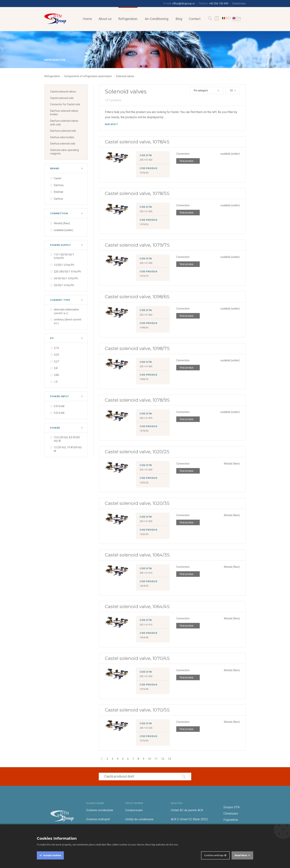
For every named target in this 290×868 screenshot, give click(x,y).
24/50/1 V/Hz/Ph (64, 285)
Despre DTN (231, 807)
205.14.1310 (146, 573)
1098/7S (144, 379)
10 (149, 759)
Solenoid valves (125, 76)
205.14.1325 (146, 728)
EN (237, 18)
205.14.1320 (146, 676)
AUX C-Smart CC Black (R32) (189, 819)
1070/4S (144, 689)
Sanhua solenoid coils (63, 144)
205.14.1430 (146, 263)
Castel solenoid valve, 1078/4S (137, 142)
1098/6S (144, 328)
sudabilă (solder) (64, 230)
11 (156, 759)
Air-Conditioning (157, 19)
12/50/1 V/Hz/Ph (64, 265)
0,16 (57, 348)
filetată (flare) (62, 223)
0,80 (57, 375)
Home (87, 19)
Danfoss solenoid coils (63, 131)
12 (163, 759)
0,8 (56, 368)
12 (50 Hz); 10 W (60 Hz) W (68, 449)
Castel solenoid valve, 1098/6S (137, 297)
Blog (179, 19)
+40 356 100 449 (219, 4)
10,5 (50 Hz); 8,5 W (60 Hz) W (67, 439)
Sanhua (58, 199)
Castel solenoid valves (63, 92)
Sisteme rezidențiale (100, 810)
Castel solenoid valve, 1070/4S (137, 658)
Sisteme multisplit (98, 819)
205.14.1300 (146, 470)
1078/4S (144, 173)
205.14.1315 (146, 625)
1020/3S (144, 534)
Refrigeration (128, 19)
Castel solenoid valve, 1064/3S (137, 555)
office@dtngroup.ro (183, 4)
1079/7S (144, 276)
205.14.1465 (146, 366)
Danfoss (59, 185)
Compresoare (134, 810)
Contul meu (239, 4)
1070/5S (144, 741)
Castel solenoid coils (62, 98)
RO (227, 18)
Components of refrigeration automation (88, 76)
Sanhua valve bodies (62, 137)
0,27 (57, 361)
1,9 (56, 382)
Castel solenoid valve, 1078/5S (137, 193)
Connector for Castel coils (65, 104)
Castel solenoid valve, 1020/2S (137, 452)
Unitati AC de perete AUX (187, 810)
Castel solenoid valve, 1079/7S (137, 245)
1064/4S (144, 637)
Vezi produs (187, 161)
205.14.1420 (146, 160)
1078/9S (144, 431)
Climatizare (231, 814)
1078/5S (144, 224)
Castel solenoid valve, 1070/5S (137, 710)
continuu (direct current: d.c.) (68, 321)
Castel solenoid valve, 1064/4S (137, 607)
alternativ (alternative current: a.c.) (66, 311)
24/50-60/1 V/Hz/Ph (66, 278)
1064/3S (144, 586)
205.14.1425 (146, 211)
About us (105, 19)
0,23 (57, 355)
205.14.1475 (146, 418)
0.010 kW (59, 406)
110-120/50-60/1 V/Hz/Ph (64, 256)
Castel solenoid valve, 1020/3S (137, 503)
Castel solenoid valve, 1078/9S (137, 400)
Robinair (59, 192)
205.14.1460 (146, 315)
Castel (58, 178)
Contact (195, 19)
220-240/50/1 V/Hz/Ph (67, 272)
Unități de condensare (139, 819)
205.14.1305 (146, 521)
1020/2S (144, 483)
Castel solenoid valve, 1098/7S (137, 348)
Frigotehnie (231, 820)
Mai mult (111, 124)
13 (169, 759)
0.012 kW (59, 413)
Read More (241, 855)
